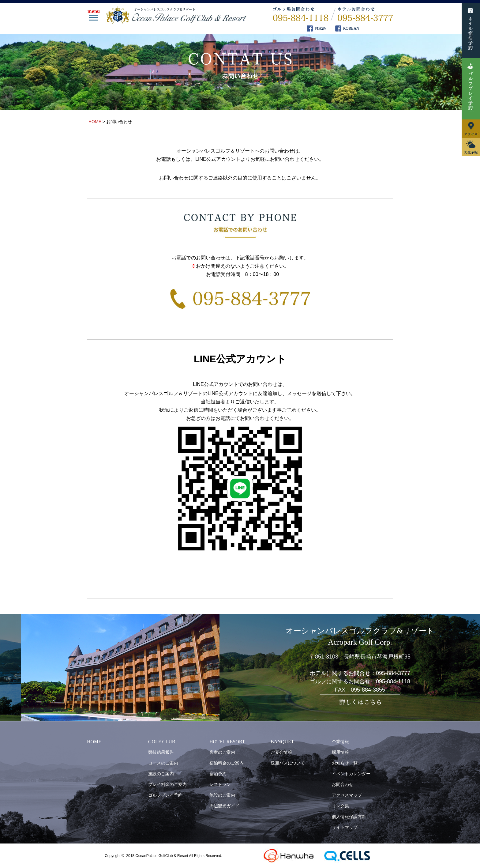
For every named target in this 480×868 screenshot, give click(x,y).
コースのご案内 (163, 763)
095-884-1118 (393, 681)
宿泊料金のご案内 (227, 763)
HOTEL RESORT (227, 742)
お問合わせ (343, 784)
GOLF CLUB (162, 742)
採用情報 (340, 752)
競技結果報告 (161, 752)
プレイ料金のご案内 (167, 784)
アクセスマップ (347, 795)
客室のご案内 (222, 752)
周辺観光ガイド (224, 806)
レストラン (220, 784)
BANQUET (282, 742)
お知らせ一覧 (345, 763)
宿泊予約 (218, 774)
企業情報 (340, 742)
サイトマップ (345, 827)
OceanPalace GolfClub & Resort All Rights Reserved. (179, 856)
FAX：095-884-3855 (360, 690)
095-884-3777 (393, 673)
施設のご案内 (161, 774)
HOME (94, 742)
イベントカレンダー (351, 774)
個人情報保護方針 (349, 817)
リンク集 (340, 806)
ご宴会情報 (281, 752)
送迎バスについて (288, 763)
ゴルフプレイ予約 (165, 795)
